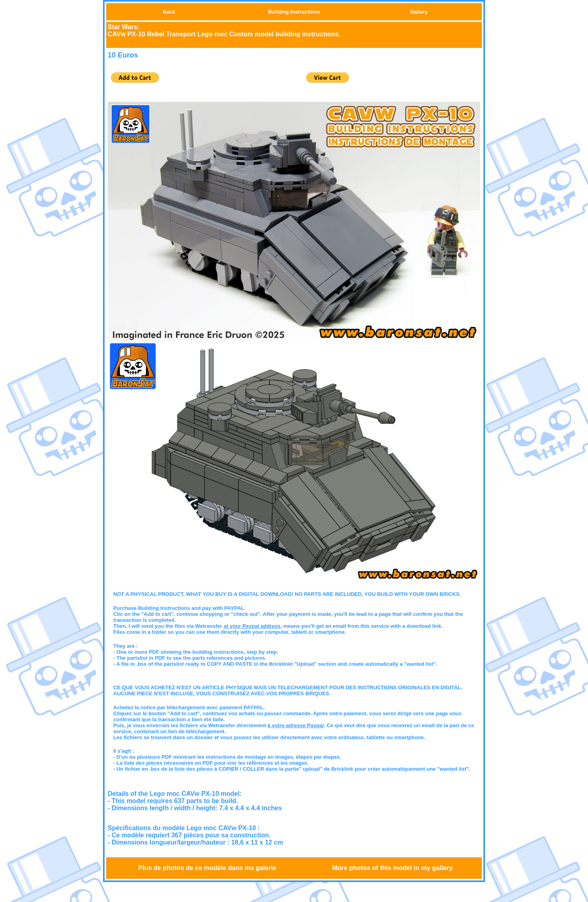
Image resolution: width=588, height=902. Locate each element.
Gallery (419, 12)
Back (169, 12)
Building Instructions (294, 12)
